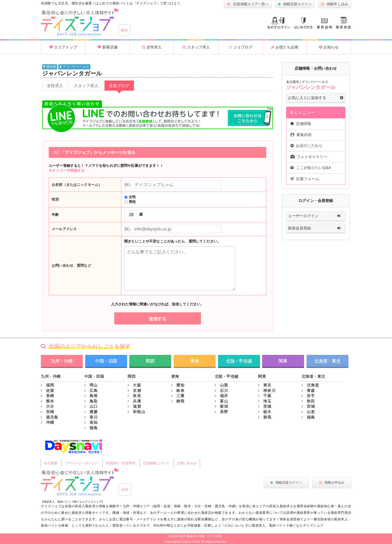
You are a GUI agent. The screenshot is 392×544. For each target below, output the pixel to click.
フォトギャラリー (309, 157)
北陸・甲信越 (239, 361)
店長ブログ (119, 86)
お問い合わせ (187, 463)
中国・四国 (106, 361)
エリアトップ (63, 47)
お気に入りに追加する (316, 98)
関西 (150, 361)
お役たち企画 (285, 47)
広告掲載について (156, 463)
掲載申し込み (335, 4)
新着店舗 (108, 47)
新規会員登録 (316, 228)
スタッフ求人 (196, 47)
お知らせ (329, 47)
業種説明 (324, 24)
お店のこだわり (307, 146)
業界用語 (343, 23)
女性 (130, 197)
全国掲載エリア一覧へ (248, 4)
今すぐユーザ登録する (67, 170)
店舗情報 (301, 124)
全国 (125, 490)
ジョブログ (241, 47)
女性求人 (152, 47)
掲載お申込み (332, 482)
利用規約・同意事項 (120, 463)
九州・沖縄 (62, 361)
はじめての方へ (303, 23)
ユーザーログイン (316, 216)
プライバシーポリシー (82, 463)
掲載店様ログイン (295, 4)
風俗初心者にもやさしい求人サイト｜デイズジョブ (80, 482)
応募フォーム (305, 179)
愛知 (124, 30)
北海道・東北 (327, 361)
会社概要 (51, 463)
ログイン (279, 23)
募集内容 (301, 135)
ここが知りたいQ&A (311, 168)
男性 (130, 202)
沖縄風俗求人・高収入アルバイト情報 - (80, 22)
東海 (195, 361)
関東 (283, 361)
